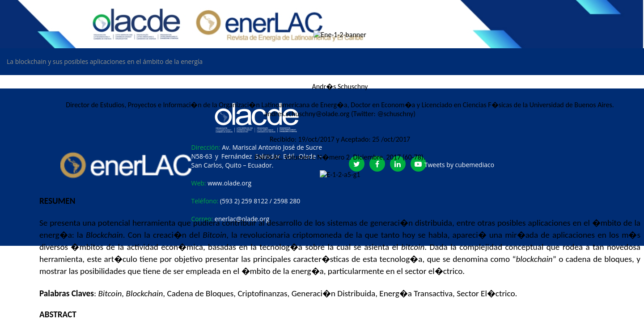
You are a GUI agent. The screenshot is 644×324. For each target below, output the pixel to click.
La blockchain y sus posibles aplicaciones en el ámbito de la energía (105, 61)
